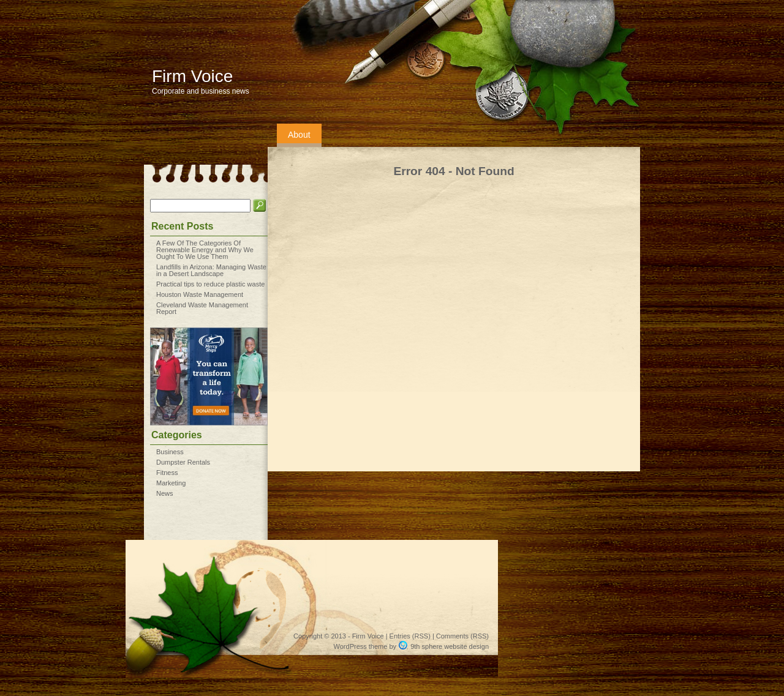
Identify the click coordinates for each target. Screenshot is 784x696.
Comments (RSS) (462, 636)
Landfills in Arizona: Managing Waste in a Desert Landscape (211, 270)
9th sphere (426, 646)
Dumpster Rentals (183, 462)
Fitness (167, 473)
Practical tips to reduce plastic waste (210, 284)
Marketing (171, 483)
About (299, 135)
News (165, 493)
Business (170, 452)
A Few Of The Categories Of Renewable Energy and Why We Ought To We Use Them (205, 250)
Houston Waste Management (200, 294)
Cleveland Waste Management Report (202, 308)
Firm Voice (192, 76)
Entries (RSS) (410, 636)
